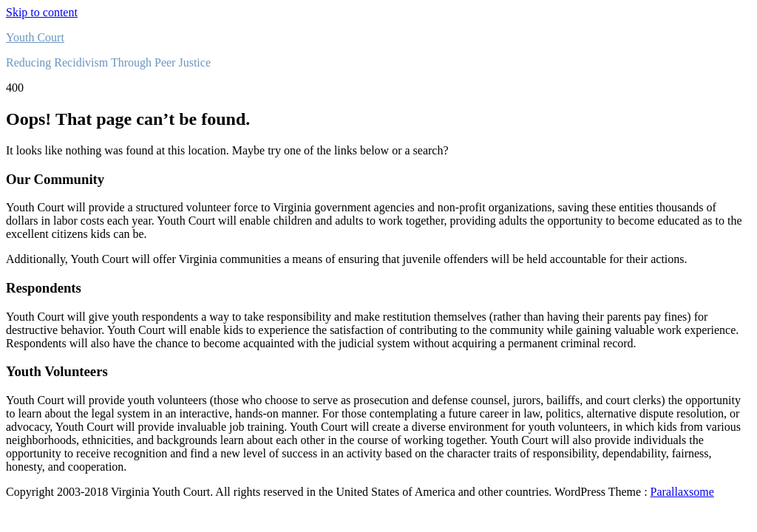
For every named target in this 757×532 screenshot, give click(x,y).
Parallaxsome (682, 492)
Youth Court (35, 37)
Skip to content (42, 12)
